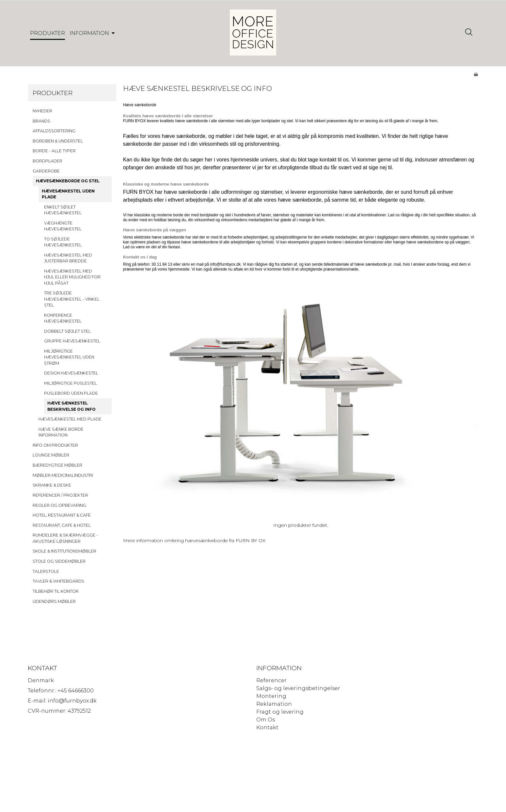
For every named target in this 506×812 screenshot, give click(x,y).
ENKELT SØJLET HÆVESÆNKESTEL (63, 213)
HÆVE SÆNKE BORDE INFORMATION (61, 435)
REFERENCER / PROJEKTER (60, 498)
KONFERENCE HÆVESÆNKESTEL (63, 321)
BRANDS (41, 124)
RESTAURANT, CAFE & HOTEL (62, 528)
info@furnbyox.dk (225, 267)
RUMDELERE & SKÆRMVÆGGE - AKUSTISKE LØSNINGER (65, 541)
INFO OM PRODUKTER (55, 448)
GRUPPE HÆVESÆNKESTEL (72, 344)
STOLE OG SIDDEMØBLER (59, 564)
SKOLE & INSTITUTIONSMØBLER (64, 554)
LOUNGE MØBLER (51, 458)
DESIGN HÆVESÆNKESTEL (71, 376)
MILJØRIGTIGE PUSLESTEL (71, 386)
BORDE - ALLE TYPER (54, 154)
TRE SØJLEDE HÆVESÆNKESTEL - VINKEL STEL (72, 302)
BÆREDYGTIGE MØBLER (57, 468)
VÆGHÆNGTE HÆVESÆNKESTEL (63, 229)
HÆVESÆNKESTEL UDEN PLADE (68, 197)
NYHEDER (42, 114)
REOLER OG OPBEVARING (59, 508)
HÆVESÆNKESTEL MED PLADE (70, 422)
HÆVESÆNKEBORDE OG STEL (68, 184)
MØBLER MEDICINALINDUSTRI (63, 478)
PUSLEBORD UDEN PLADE (71, 396)
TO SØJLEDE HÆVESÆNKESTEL (63, 245)
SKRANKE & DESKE (52, 488)
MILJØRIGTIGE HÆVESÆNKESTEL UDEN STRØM (69, 360)
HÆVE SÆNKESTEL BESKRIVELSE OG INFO (71, 409)
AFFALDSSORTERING (54, 134)
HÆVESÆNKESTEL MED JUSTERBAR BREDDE (68, 261)
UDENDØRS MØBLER (54, 604)
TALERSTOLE (46, 574)
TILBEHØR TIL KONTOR (56, 594)
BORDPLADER (47, 164)
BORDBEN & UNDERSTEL (58, 144)
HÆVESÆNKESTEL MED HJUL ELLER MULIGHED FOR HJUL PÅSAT (72, 280)
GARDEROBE (46, 174)
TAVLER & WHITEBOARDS (58, 584)
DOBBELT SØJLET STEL (67, 334)
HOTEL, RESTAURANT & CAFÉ (62, 518)
